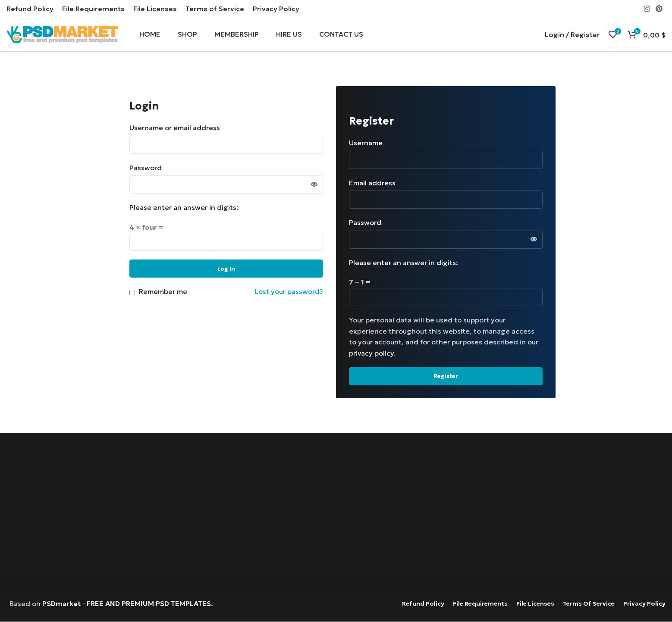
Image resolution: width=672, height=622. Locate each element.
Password (148, 168)
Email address (375, 183)
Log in (226, 269)
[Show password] (314, 185)
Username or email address (177, 128)
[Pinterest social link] (659, 9)
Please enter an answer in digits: (184, 208)
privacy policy (371, 353)
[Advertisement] (336, 511)
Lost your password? (289, 292)
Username (369, 143)
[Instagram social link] (647, 9)
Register (446, 377)
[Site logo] (62, 34)
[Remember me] (132, 293)
